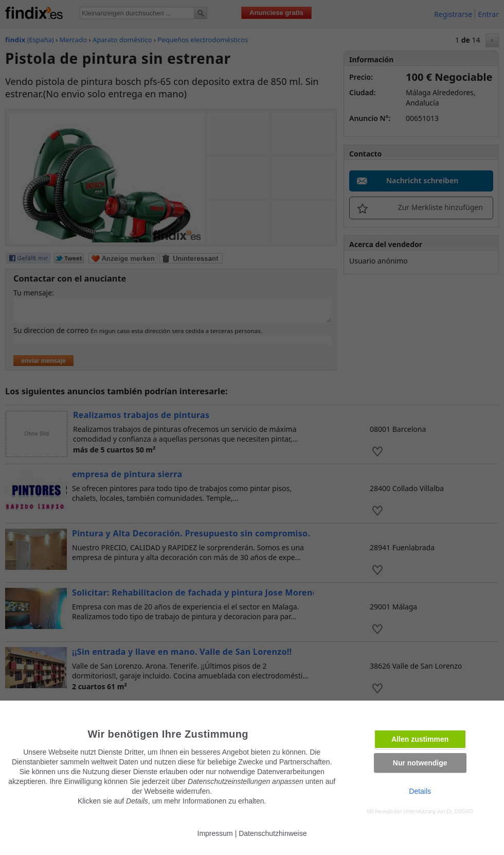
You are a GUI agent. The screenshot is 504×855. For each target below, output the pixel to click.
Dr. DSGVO (460, 812)
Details (420, 791)
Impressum (215, 833)
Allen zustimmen (420, 739)
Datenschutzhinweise (273, 833)
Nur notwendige (420, 763)
